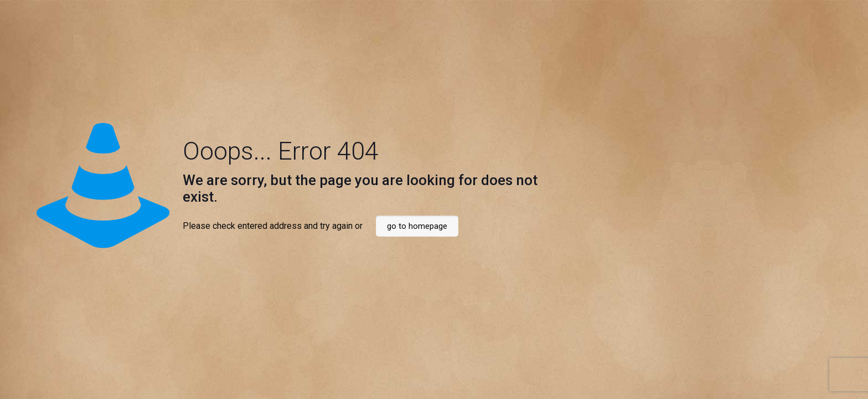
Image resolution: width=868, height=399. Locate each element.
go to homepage (417, 226)
